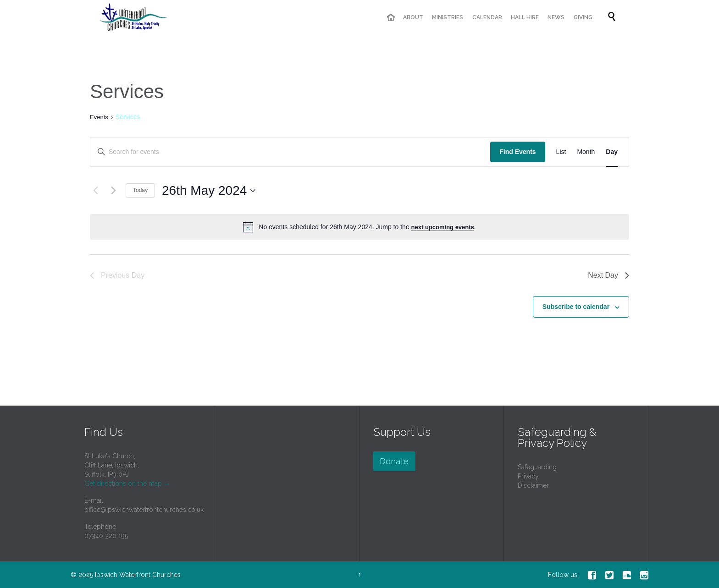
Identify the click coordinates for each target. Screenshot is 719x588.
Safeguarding (537, 467)
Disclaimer (533, 485)
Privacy (528, 476)
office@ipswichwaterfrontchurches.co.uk (144, 510)
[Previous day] (95, 191)
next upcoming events (443, 227)
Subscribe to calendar (576, 307)
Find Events (517, 152)
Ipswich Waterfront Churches (138, 575)
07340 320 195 (106, 536)
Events (99, 117)
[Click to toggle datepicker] (209, 191)
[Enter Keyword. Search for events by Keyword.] (290, 152)
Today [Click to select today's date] (140, 190)
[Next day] (113, 191)
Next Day (608, 275)
